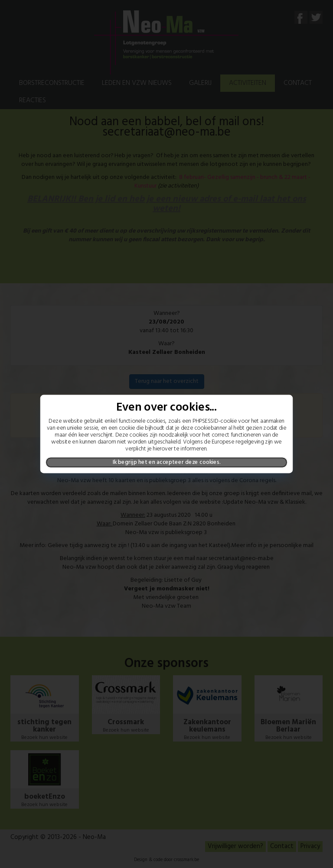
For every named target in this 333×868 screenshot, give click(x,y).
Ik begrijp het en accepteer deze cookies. (167, 462)
